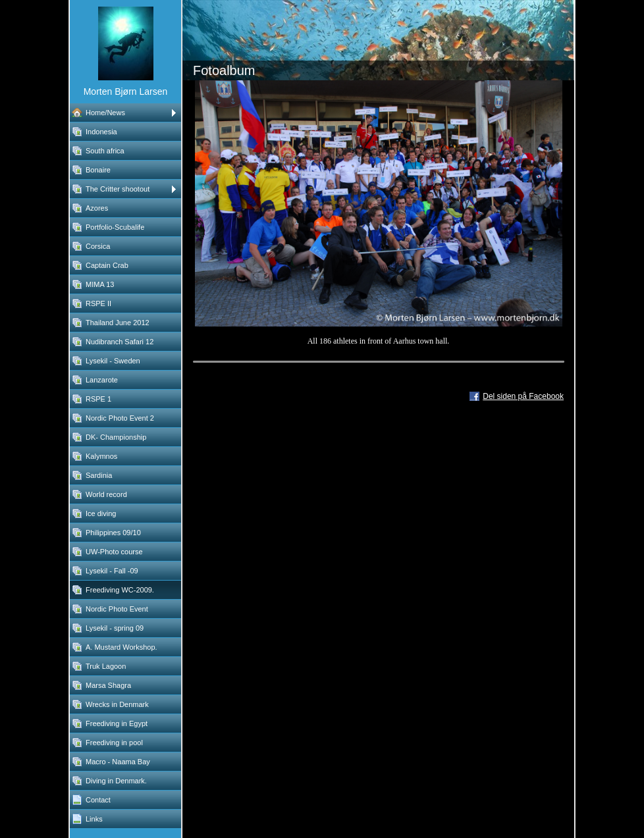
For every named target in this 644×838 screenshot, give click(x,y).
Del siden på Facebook (523, 396)
